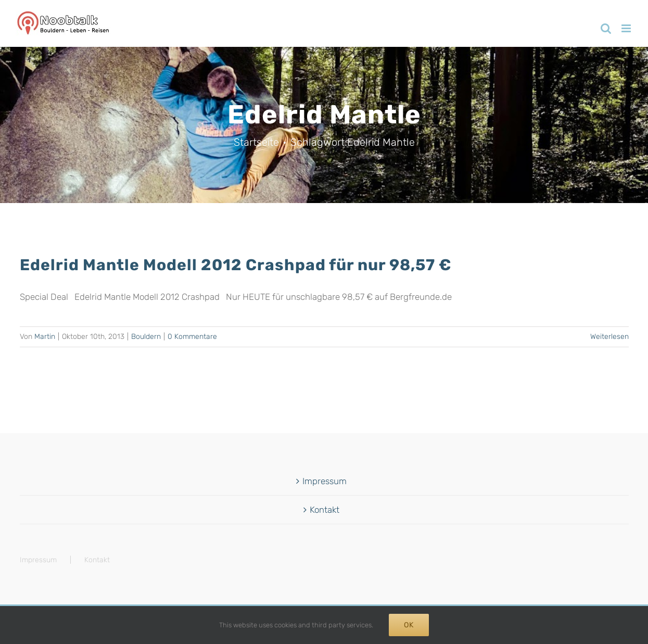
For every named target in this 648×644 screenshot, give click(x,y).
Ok (409, 625)
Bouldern (146, 337)
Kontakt (325, 510)
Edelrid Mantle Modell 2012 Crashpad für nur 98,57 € (236, 265)
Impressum (325, 481)
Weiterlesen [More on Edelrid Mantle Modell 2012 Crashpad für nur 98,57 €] (609, 337)
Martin (45, 337)
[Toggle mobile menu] (627, 28)
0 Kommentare (192, 337)
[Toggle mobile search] (606, 28)
